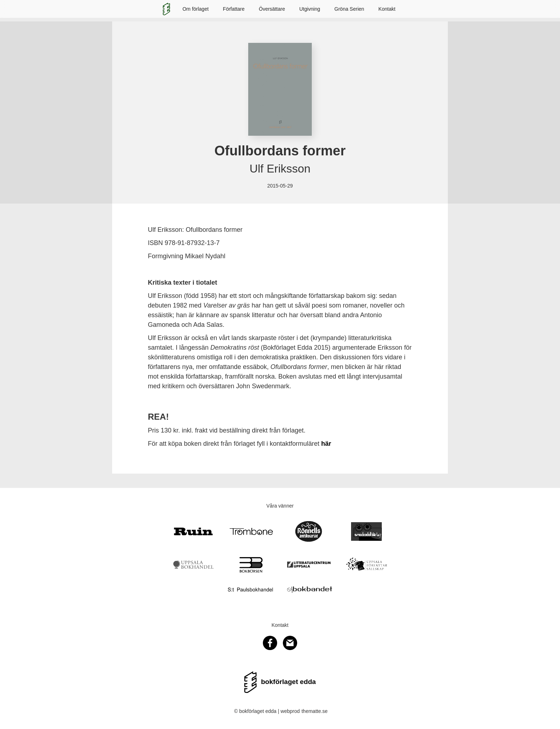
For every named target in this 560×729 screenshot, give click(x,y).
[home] (166, 9)
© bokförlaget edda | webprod (267, 711)
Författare (234, 9)
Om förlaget (196, 9)
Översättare (272, 9)
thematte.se (314, 711)
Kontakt (387, 9)
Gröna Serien (349, 9)
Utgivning (310, 9)
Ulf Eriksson (280, 169)
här (326, 444)
